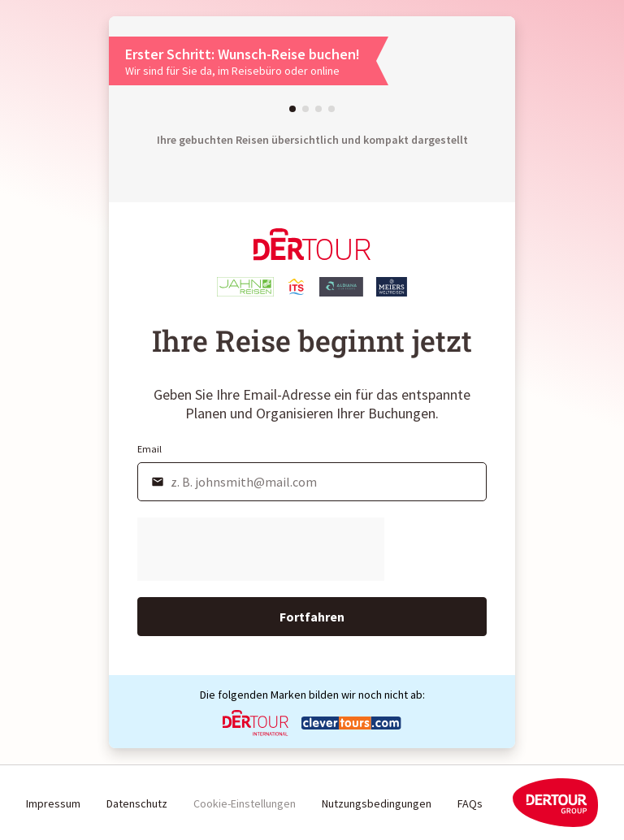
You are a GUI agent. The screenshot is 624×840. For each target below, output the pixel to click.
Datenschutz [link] (137, 803)
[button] (292, 109)
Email (149, 449)
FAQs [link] (470, 803)
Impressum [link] (53, 803)
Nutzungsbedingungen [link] (377, 803)
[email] (312, 482)
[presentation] (261, 549)
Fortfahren (312, 617)
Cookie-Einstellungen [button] (245, 803)
